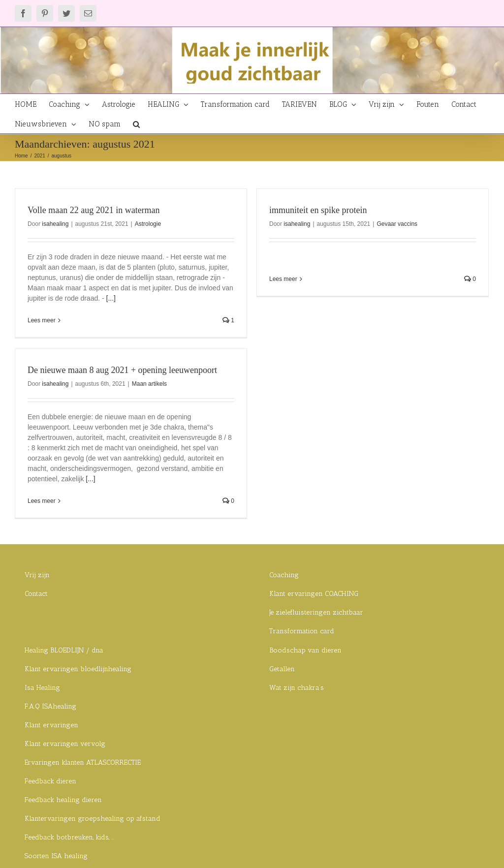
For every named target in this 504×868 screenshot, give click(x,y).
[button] (136, 124)
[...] (111, 298)
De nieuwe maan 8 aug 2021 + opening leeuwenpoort (140, 361)
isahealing (55, 224)
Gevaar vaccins (393, 224)
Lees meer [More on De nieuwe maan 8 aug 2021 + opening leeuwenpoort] (59, 492)
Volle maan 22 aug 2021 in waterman (94, 210)
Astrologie (148, 224)
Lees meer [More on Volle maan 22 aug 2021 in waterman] (42, 320)
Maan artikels (167, 375)
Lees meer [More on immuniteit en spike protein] (279, 279)
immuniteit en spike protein (314, 210)
